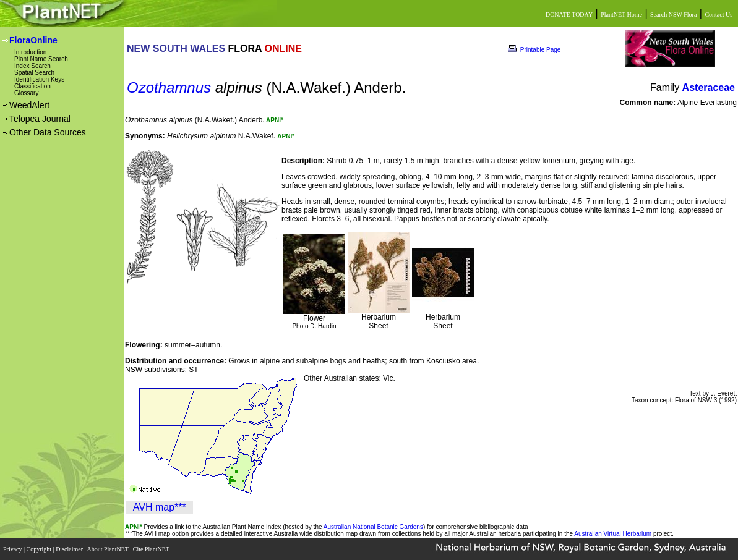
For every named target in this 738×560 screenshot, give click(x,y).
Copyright (40, 549)
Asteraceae (709, 87)
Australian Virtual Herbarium (613, 534)
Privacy (13, 549)
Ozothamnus (169, 87)
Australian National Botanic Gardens (373, 527)
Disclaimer (70, 549)
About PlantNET (108, 549)
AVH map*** (160, 507)
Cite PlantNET (152, 549)
